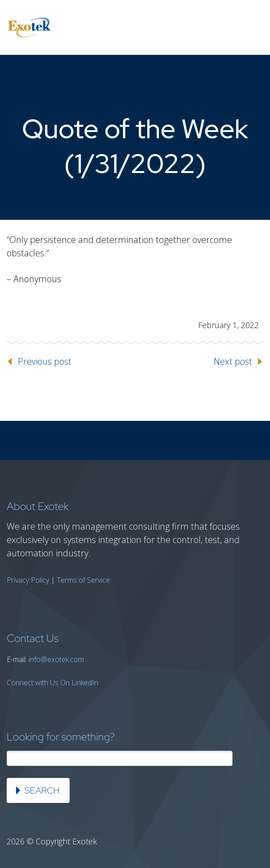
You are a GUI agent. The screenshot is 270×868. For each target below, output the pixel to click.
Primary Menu (252, 28)
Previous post (45, 361)
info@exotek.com (56, 659)
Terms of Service (83, 580)
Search (42, 790)
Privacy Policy (28, 580)
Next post (233, 361)
